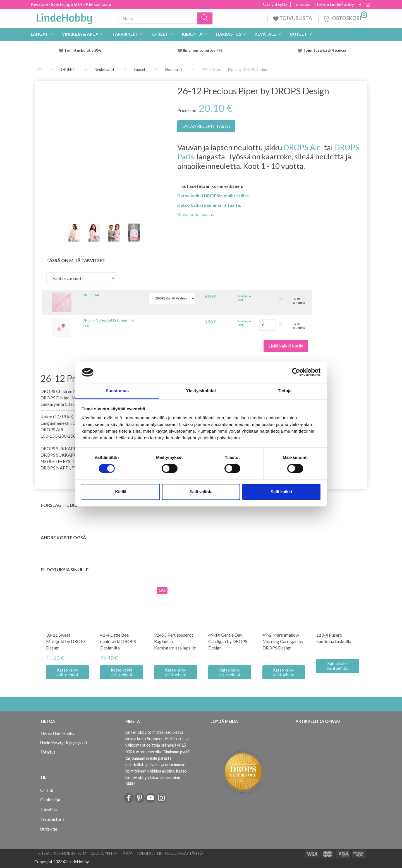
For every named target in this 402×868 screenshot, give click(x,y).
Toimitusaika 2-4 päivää (324, 50)
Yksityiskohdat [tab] (201, 391)
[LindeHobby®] (64, 17)
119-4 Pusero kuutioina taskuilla (334, 638)
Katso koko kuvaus (196, 214)
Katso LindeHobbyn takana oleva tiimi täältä (156, 777)
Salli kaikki (281, 492)
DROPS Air (302, 147)
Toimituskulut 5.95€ (83, 50)
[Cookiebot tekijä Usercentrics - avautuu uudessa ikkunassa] (296, 372)
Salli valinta (201, 492)
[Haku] (205, 18)
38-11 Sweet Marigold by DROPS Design (66, 641)
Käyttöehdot (141, 853)
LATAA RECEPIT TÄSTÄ (206, 126)
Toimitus (302, 4)
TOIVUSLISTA (293, 18)
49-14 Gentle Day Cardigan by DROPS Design (228, 641)
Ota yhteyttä (275, 4)
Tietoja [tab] (285, 391)
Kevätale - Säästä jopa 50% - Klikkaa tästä (71, 4)
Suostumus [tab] (117, 391)
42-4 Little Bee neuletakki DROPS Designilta (118, 641)
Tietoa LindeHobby (335, 4)
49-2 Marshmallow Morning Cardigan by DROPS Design (283, 641)
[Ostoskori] (345, 17)
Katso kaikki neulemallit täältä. (209, 205)
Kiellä (121, 492)
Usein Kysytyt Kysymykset (64, 743)
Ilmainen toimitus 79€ (204, 50)
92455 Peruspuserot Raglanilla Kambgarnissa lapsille (175, 641)
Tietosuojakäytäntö (180, 853)
